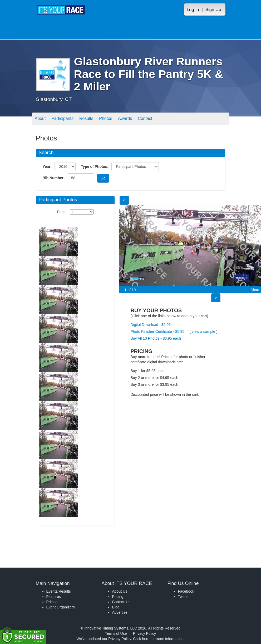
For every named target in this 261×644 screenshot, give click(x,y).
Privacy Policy (144, 633)
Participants (62, 119)
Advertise (120, 612)
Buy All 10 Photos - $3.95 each (156, 338)
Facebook (186, 591)
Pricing (52, 602)
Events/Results (59, 591)
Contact (145, 119)
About (40, 119)
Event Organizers (61, 607)
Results (86, 119)
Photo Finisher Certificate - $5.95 (158, 331)
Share (255, 290)
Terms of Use (116, 633)
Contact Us (121, 602)
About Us (120, 591)
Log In (193, 10)
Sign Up (213, 10)
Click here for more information (158, 639)
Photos (106, 119)
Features (54, 597)
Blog (116, 607)
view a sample (203, 331)
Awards (125, 119)
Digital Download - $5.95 (151, 325)
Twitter (183, 597)
